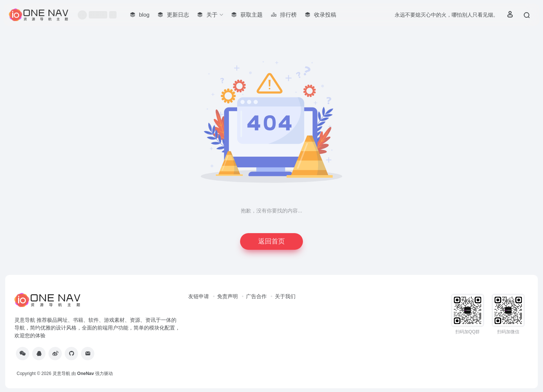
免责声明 (227, 296)
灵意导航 (61, 374)
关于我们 (285, 296)
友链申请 (199, 296)
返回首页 (271, 241)
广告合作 (256, 296)
